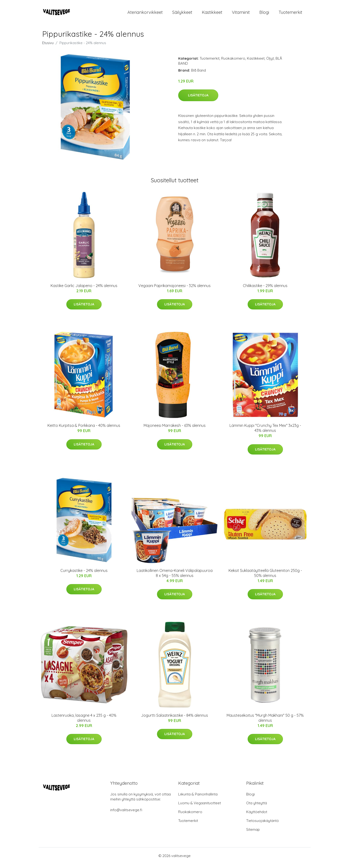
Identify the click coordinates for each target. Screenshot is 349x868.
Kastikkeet (212, 14)
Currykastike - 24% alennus (84, 575)
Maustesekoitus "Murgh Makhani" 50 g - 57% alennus (265, 722)
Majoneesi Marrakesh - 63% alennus (175, 429)
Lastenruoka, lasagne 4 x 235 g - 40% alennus (84, 722)
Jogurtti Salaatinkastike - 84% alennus (174, 719)
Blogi (264, 14)
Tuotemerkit (290, 14)
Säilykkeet (182, 14)
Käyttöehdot (257, 816)
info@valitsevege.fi (126, 814)
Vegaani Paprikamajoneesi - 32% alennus (174, 290)
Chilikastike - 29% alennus (265, 290)
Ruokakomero (233, 62)
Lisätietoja (198, 99)
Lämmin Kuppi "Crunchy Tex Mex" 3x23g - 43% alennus (265, 432)
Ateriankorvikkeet (145, 14)
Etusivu (48, 47)
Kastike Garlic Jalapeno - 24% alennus (84, 290)
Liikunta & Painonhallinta (198, 798)
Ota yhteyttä (257, 807)
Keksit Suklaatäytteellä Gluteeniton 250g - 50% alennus (265, 577)
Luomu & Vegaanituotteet (200, 807)
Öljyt (270, 62)
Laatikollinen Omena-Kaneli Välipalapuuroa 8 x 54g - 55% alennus (175, 577)
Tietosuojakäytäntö (263, 825)
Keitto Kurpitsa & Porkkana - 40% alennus (84, 429)
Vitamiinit (241, 14)
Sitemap (253, 834)
